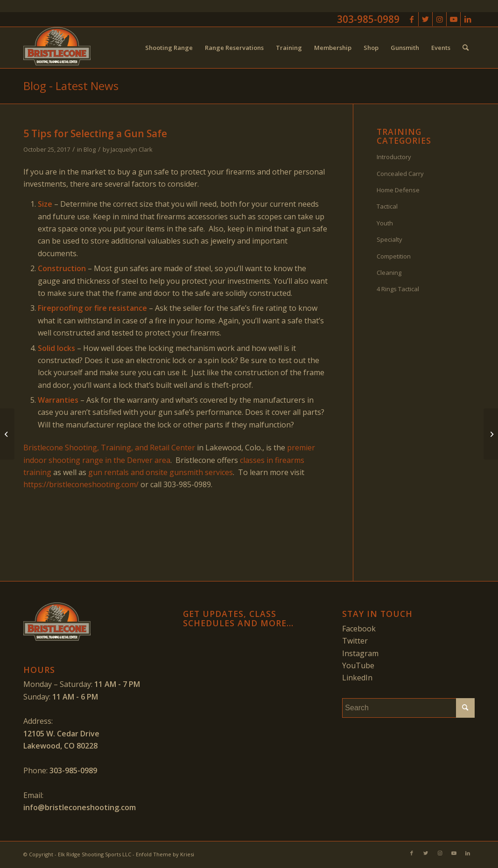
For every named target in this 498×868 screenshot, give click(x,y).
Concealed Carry (400, 174)
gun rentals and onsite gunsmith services (161, 472)
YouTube (358, 665)
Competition (394, 256)
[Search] (466, 48)
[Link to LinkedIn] (468, 19)
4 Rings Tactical (398, 289)
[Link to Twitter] (425, 19)
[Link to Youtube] (453, 19)
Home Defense (398, 190)
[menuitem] (169, 48)
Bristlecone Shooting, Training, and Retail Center (109, 448)
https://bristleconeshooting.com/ (81, 484)
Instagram (360, 653)
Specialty (389, 239)
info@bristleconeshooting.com (80, 807)
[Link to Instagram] (439, 19)
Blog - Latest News (71, 86)
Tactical (387, 206)
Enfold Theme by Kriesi (165, 854)
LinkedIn (357, 678)
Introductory (394, 157)
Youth (385, 223)
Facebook (359, 629)
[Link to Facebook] (411, 19)
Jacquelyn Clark (132, 149)
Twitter (355, 641)
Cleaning (389, 273)
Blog (90, 149)
